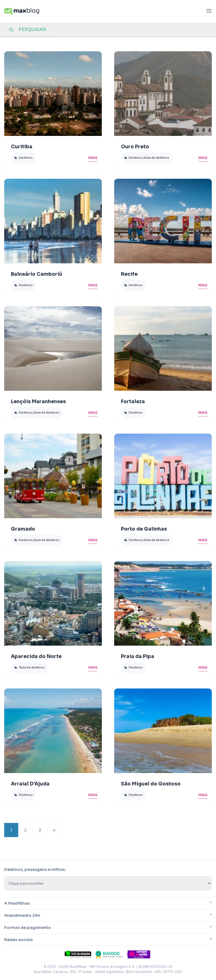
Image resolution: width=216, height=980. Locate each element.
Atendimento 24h (22, 915)
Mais (93, 158)
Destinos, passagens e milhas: (35, 869)
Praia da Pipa (138, 656)
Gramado (23, 529)
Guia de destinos (156, 158)
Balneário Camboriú (37, 274)
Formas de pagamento (28, 928)
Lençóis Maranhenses (38, 402)
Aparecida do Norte (36, 656)
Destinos (26, 158)
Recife (129, 274)
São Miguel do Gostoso (151, 784)
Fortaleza (133, 402)
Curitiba (22, 147)
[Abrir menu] (209, 11)
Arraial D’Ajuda (30, 784)
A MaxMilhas (17, 903)
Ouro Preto (135, 147)
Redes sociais (18, 940)
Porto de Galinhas (144, 529)
